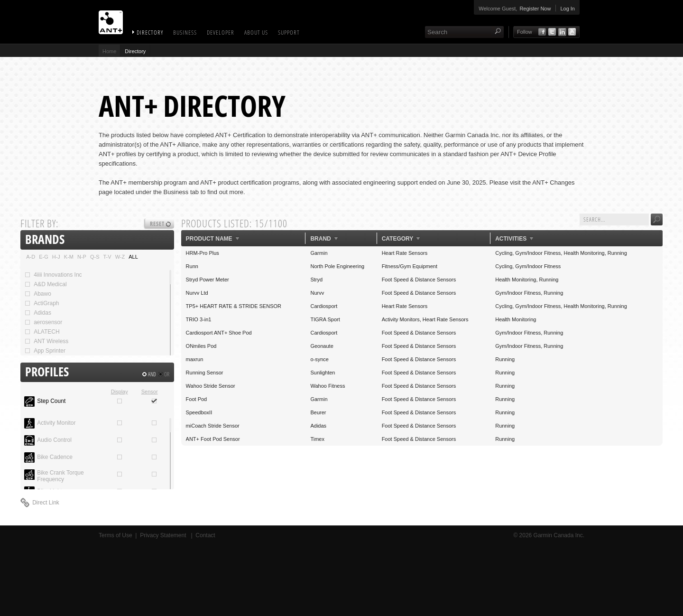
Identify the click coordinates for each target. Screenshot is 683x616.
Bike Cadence (55, 457)
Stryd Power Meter (208, 280)
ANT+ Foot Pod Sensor (213, 439)
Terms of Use (115, 535)
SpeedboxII (199, 412)
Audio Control (54, 440)
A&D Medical (45, 284)
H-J (56, 257)
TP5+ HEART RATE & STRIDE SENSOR (234, 306)
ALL (133, 257)
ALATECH (42, 332)
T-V (107, 257)
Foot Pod (197, 399)
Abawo (38, 294)
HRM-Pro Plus (203, 253)
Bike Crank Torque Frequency (60, 476)
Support (289, 32)
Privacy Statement (164, 535)
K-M (69, 257)
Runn (192, 266)
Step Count (51, 401)
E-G (44, 257)
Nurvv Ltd (197, 293)
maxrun (195, 359)
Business (185, 32)
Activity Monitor (56, 423)
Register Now (535, 9)
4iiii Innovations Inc (53, 275)
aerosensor (43, 322)
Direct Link (46, 503)
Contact (205, 535)
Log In (568, 9)
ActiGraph (42, 303)
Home (109, 51)
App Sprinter (45, 351)
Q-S (95, 257)
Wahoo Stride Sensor (211, 386)
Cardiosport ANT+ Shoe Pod (219, 333)
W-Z (120, 257)
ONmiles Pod (201, 346)
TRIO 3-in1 (199, 319)
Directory (150, 32)
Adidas (38, 313)
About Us (256, 32)
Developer (221, 32)
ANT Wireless (46, 341)
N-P (82, 257)
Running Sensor (205, 373)
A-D (31, 257)
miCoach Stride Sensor (213, 426)
